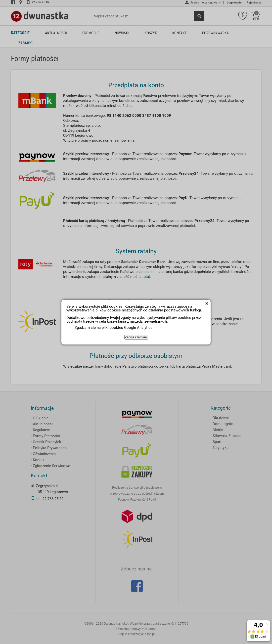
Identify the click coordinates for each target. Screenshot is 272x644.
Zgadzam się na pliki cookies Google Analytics (113, 328)
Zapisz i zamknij (136, 337)
